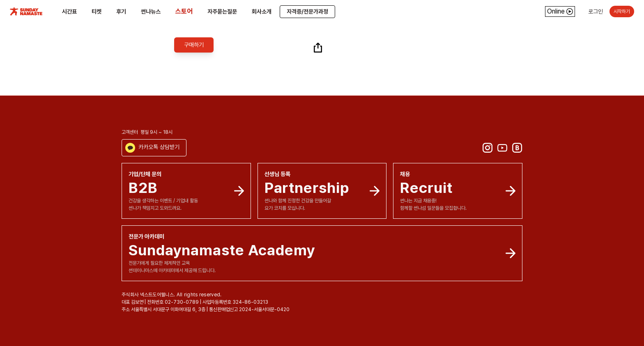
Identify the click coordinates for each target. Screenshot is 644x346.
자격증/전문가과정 (307, 11)
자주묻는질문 (222, 11)
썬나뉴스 (151, 11)
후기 (121, 11)
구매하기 (194, 45)
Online (560, 11)
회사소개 (262, 11)
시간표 (69, 11)
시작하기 (622, 11)
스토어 (184, 11)
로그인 (596, 11)
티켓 (97, 11)
